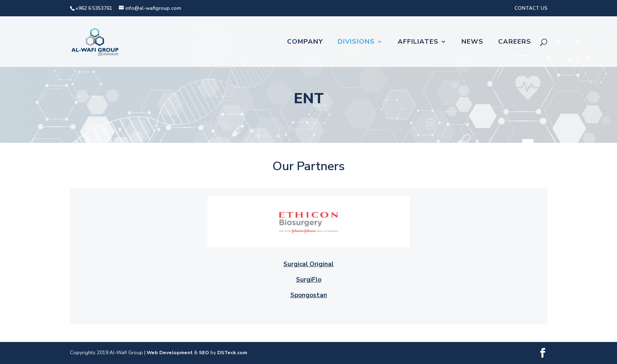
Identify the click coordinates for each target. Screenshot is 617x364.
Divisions (356, 42)
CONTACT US (531, 8)
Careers (515, 42)
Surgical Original (308, 264)
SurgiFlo (309, 280)
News (472, 42)
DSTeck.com (232, 353)
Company (305, 42)
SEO (204, 353)
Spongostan (309, 295)
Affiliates (418, 42)
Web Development (170, 353)
